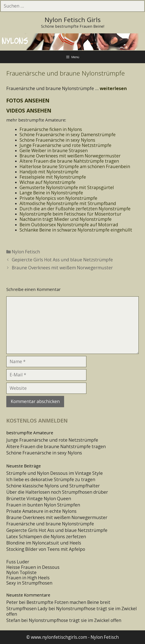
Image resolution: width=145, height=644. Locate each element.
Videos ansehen (29, 110)
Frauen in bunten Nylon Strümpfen (43, 505)
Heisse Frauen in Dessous (33, 567)
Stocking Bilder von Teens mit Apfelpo (46, 549)
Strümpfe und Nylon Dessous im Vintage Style (55, 473)
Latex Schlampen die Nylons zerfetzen (46, 537)
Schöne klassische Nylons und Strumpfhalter (53, 486)
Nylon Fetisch (26, 252)
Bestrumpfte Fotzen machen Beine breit (68, 602)
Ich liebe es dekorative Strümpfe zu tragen (51, 479)
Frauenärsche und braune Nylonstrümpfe (50, 524)
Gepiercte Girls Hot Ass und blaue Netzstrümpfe (62, 260)
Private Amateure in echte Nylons (41, 511)
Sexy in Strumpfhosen (29, 583)
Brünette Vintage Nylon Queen (39, 499)
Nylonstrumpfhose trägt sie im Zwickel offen (72, 611)
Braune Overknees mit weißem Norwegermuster (62, 268)
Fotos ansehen (28, 100)
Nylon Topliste (21, 572)
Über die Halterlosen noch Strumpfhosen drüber (57, 492)
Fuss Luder (18, 562)
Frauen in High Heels (28, 578)
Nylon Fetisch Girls (73, 20)
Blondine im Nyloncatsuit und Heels (44, 543)
